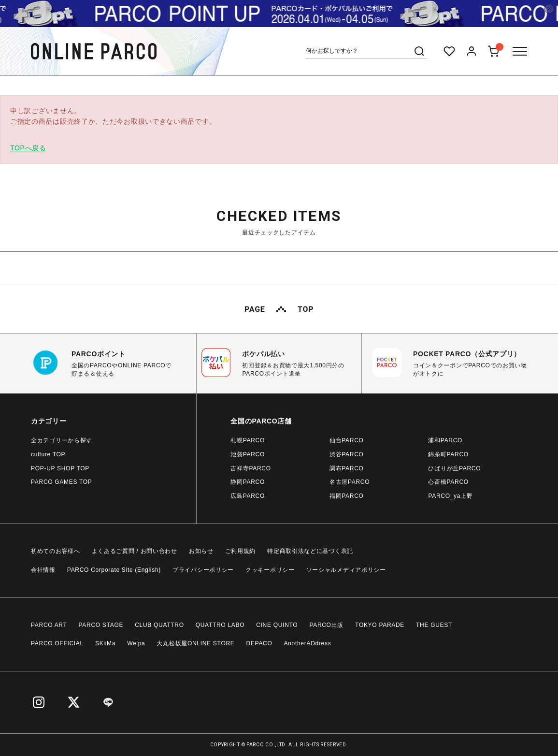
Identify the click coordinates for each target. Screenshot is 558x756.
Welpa (136, 643)
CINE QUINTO (277, 625)
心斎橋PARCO (448, 482)
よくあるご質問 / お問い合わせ (135, 551)
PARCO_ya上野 (450, 496)
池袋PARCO (248, 454)
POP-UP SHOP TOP (60, 468)
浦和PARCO (445, 440)
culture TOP (48, 454)
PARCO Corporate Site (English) (114, 570)
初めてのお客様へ (56, 551)
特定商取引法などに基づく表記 (310, 551)
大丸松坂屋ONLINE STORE (195, 643)
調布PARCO (347, 468)
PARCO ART (49, 625)
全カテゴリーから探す (62, 440)
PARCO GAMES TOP (62, 482)
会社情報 (43, 570)
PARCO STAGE (101, 625)
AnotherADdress (308, 643)
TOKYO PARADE (380, 625)
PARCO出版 (326, 625)
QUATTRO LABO (220, 625)
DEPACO (259, 643)
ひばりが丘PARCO (454, 468)
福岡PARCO (347, 496)
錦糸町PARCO (448, 454)
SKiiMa (105, 643)
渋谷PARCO (347, 454)
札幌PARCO (248, 440)
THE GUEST (434, 625)
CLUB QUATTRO (159, 625)
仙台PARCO (347, 440)
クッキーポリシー (270, 570)
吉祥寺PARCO (250, 468)
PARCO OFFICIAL (57, 643)
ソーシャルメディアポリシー (346, 570)
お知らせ (201, 551)
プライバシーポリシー (203, 570)
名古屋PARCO (350, 482)
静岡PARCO (248, 482)
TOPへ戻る (28, 148)
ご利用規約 (241, 551)
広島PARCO (248, 496)
